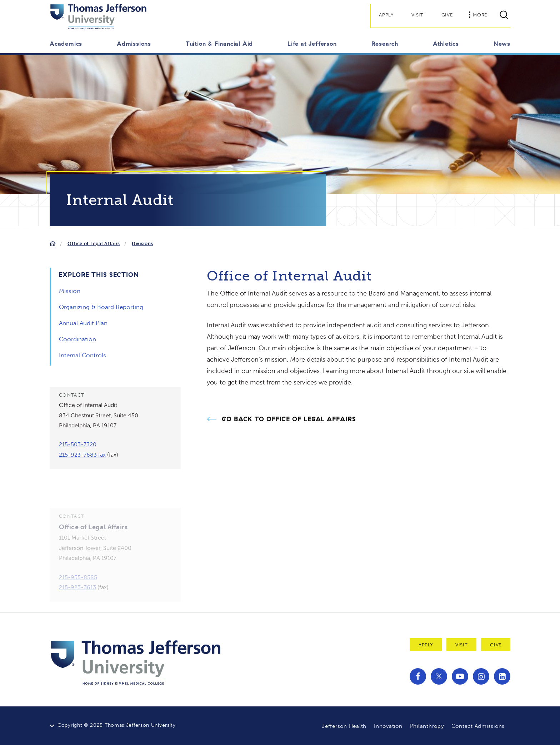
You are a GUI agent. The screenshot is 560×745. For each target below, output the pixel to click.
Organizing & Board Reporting (101, 307)
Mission (70, 291)
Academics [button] (66, 44)
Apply (386, 15)
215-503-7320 (78, 444)
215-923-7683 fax (82, 455)
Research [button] (385, 44)
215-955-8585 (78, 585)
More (478, 15)
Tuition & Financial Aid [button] (219, 44)
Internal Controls (82, 355)
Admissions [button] (134, 44)
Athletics (446, 44)
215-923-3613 (77, 595)
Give (447, 15)
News (502, 44)
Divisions (142, 244)
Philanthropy (427, 726)
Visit (417, 15)
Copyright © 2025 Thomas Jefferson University (117, 725)
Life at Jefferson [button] (312, 44)
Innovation (388, 726)
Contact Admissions (478, 726)
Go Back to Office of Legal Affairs (289, 419)
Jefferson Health (344, 726)
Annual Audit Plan (83, 323)
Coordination (77, 339)
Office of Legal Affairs (94, 244)
